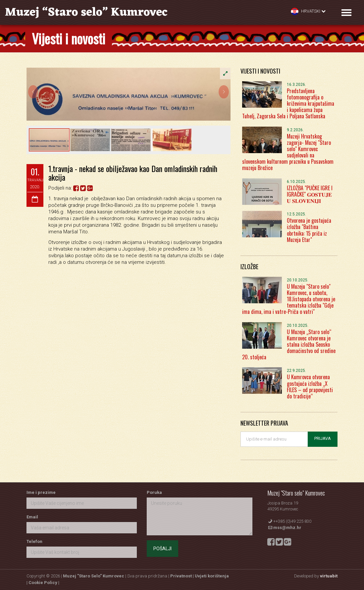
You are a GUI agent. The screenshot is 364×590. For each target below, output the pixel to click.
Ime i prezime (41, 492)
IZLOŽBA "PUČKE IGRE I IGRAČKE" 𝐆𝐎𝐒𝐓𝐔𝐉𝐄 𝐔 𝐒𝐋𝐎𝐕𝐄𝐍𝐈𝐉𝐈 (310, 194)
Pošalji (162, 549)
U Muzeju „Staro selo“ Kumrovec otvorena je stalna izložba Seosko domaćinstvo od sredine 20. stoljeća (289, 345)
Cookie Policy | (44, 583)
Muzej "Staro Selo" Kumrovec (94, 576)
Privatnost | (182, 576)
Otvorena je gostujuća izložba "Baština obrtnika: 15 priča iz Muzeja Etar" (309, 230)
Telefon (34, 541)
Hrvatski (308, 11)
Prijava (323, 438)
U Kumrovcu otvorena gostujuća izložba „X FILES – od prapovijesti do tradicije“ (310, 386)
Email (32, 517)
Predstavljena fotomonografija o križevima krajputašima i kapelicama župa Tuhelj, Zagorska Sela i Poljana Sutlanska (288, 104)
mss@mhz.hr (287, 528)
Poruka (154, 492)
